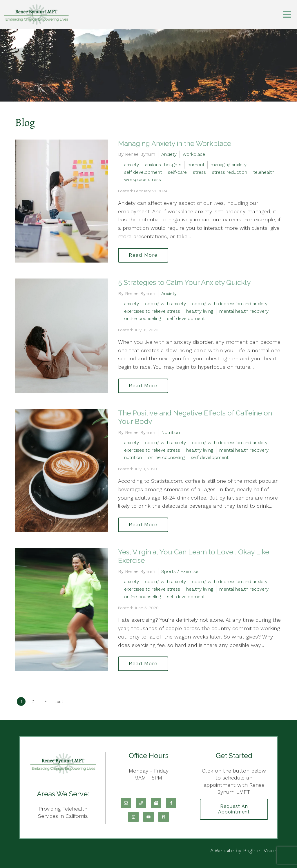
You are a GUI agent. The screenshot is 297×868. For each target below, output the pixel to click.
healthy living (200, 311)
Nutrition (171, 432)
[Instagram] (133, 817)
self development (143, 172)
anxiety (132, 165)
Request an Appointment (234, 809)
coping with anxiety (165, 304)
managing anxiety (229, 165)
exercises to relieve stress (152, 311)
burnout (196, 165)
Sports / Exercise (180, 571)
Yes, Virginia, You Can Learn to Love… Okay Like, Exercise (194, 556)
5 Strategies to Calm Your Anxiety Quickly (184, 282)
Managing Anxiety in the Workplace (175, 143)
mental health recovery (244, 311)
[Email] (126, 803)
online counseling (143, 318)
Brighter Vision (260, 850)
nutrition (133, 457)
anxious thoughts (163, 165)
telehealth (264, 172)
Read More (143, 255)
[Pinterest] (164, 817)
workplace (194, 154)
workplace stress (143, 179)
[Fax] (156, 803)
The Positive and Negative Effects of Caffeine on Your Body (195, 417)
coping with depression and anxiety (230, 304)
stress (199, 172)
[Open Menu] (287, 15)
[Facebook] (171, 803)
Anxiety (169, 154)
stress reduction (230, 172)
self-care (177, 172)
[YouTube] (148, 817)
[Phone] (141, 803)
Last (59, 701)
